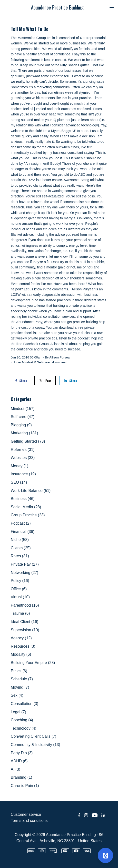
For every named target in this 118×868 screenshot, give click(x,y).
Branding (21, 777)
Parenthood (25, 605)
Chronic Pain (25, 786)
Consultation (25, 704)
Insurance (23, 474)
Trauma (20, 613)
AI (15, 769)
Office (19, 589)
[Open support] (105, 855)
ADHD (19, 761)
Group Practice (28, 515)
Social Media (26, 507)
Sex (17, 695)
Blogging (21, 425)
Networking (25, 573)
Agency (21, 638)
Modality (21, 654)
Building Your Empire (33, 663)
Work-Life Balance (31, 491)
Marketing (24, 433)
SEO (19, 482)
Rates (20, 556)
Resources (23, 646)
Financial (23, 532)
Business (23, 499)
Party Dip (22, 753)
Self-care (43, 362)
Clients (21, 548)
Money (20, 466)
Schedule (22, 679)
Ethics (19, 671)
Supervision (25, 630)
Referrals (23, 450)
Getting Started (28, 441)
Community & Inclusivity (35, 745)
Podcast (21, 523)
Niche (20, 540)
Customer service (26, 814)
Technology (24, 728)
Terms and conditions (29, 821)
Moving (20, 687)
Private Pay (25, 564)
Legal (18, 712)
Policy (20, 581)
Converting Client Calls (34, 736)
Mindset (28, 362)
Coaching (22, 720)
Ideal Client (25, 622)
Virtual (20, 597)
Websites (23, 458)
